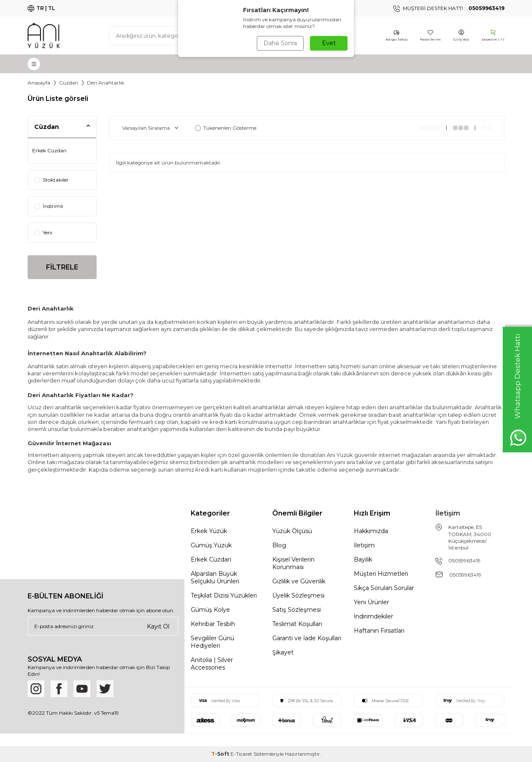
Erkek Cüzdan (49, 150)
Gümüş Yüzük (211, 545)
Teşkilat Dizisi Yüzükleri (224, 595)
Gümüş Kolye (210, 610)
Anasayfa (39, 83)
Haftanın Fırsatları (379, 631)
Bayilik (363, 559)
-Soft (221, 754)
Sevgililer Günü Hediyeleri (212, 642)
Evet (329, 43)
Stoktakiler (51, 180)
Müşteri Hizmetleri (381, 574)
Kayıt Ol (158, 626)
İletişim (364, 545)
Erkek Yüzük (209, 531)
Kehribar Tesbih (213, 624)
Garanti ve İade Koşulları (307, 638)
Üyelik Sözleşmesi (298, 595)
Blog (279, 545)
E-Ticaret (241, 754)
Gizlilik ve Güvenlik (299, 581)
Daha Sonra (280, 43)
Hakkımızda (371, 531)
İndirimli (49, 206)
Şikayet (283, 652)
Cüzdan (69, 83)
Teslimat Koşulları (297, 624)
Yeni (43, 232)
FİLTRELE (62, 267)
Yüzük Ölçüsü (292, 531)
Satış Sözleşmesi (297, 610)
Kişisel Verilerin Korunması (293, 563)
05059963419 (464, 561)
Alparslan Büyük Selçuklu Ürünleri (215, 577)
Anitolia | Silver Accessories (212, 664)
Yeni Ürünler (371, 602)
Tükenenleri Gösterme (226, 128)
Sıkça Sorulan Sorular (384, 588)
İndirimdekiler (373, 616)
